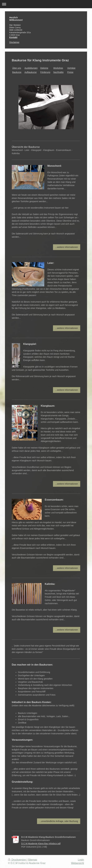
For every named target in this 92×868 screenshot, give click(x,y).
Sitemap (33, 860)
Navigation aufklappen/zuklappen (46, 4)
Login (81, 860)
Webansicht (78, 863)
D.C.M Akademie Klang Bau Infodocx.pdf (41, 844)
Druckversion (17, 860)
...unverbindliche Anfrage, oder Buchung (59, 821)
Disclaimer (14, 42)
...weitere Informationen (67, 247)
